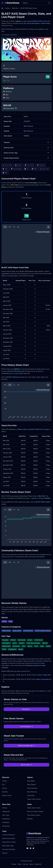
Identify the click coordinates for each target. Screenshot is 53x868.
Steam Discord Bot (9, 838)
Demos (5, 788)
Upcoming (31, 795)
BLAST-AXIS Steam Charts (29, 8)
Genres (5, 808)
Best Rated (31, 781)
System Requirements (26, 158)
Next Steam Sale (8, 846)
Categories (6, 811)
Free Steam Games (34, 815)
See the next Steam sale (27, 746)
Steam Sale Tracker (34, 808)
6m (10, 385)
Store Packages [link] (16, 169)
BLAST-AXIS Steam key (16, 371)
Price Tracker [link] (29, 165)
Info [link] (27, 169)
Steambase (30, 837)
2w (5, 227)
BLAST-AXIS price (13, 377)
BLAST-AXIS (37, 21)
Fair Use (25, 864)
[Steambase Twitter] (33, 848)
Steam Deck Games (34, 799)
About (31, 864)
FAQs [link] (5, 173)
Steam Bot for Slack (9, 842)
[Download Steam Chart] (48, 227)
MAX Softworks (28, 126)
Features (26, 142)
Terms (20, 864)
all (18, 227)
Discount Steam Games (35, 811)
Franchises (6, 826)
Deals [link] (5, 169)
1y (14, 227)
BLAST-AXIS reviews (43, 502)
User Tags (6, 815)
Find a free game (26, 726)
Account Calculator (9, 849)
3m (10, 227)
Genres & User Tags (26, 153)
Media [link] (34, 169)
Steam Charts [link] (7, 165)
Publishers (6, 822)
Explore (5, 853)
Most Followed (32, 788)
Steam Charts (7, 795)
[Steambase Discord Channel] (27, 848)
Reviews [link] (18, 165)
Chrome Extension (8, 835)
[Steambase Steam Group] (31, 848)
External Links (26, 148)
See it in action (26, 765)
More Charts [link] (45, 169)
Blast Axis (15, 8)
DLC (4, 785)
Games (8, 8)
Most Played (31, 785)
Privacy (14, 864)
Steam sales (22, 429)
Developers (6, 819)
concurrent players (33, 23)
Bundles (5, 792)
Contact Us (38, 864)
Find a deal (27, 709)
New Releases (32, 792)
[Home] (2, 8)
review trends (45, 23)
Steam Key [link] (41, 165)
